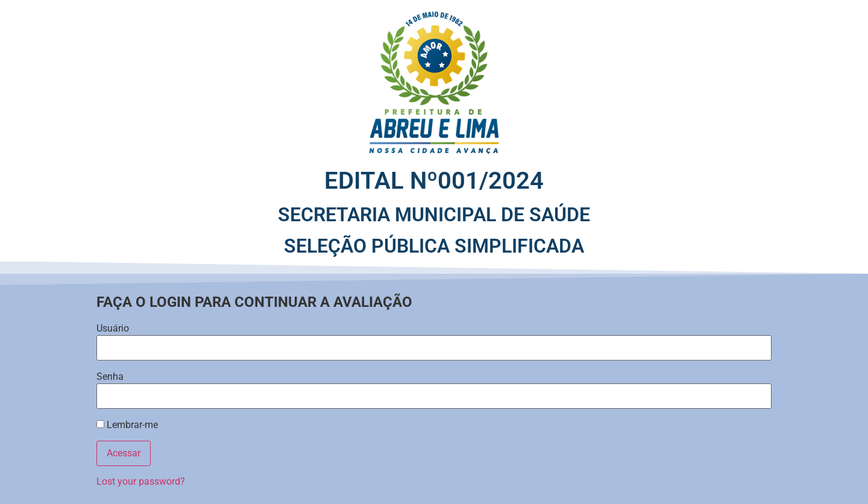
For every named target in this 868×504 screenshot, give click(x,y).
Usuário (113, 329)
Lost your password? (141, 481)
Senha (110, 377)
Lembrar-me (127, 425)
